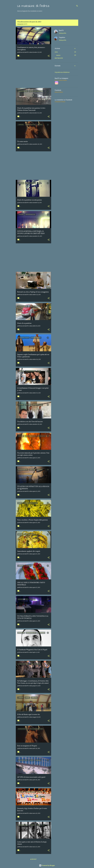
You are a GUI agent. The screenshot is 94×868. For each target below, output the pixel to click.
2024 (56, 52)
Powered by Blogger (47, 865)
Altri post (33, 859)
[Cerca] (77, 6)
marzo (58, 55)
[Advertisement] (33, 74)
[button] (49, 56)
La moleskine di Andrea (33, 6)
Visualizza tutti (22, 24)
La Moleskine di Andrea (60, 102)
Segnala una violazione (62, 72)
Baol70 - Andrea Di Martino (61, 80)
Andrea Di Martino (59, 92)
